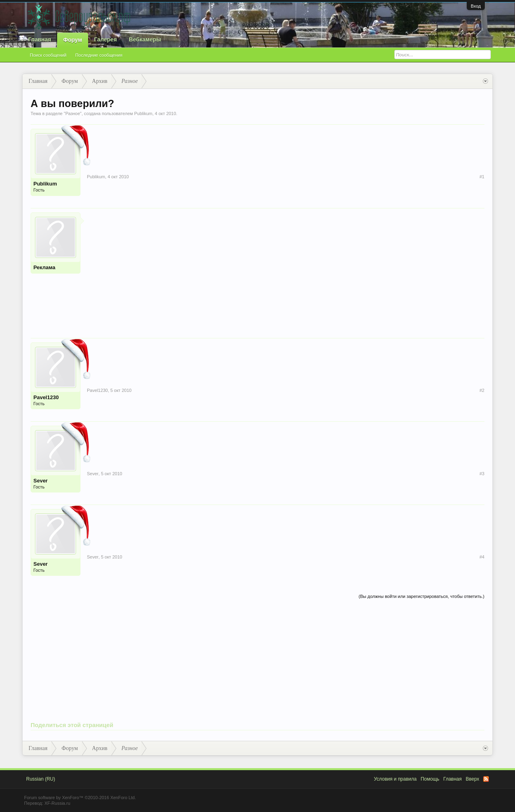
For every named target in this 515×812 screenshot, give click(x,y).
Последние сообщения (99, 55)
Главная (40, 39)
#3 (482, 474)
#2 (482, 390)
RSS (486, 779)
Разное (72, 113)
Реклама (44, 267)
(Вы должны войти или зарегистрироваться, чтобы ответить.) (421, 596)
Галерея (106, 39)
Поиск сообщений (48, 55)
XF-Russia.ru (57, 803)
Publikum (143, 113)
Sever (40, 481)
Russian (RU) (41, 779)
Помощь (430, 779)
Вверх (473, 779)
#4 (482, 557)
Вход (476, 6)
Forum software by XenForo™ (80, 798)
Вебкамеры (145, 39)
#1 (482, 177)
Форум (73, 40)
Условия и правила (395, 779)
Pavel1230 (46, 397)
